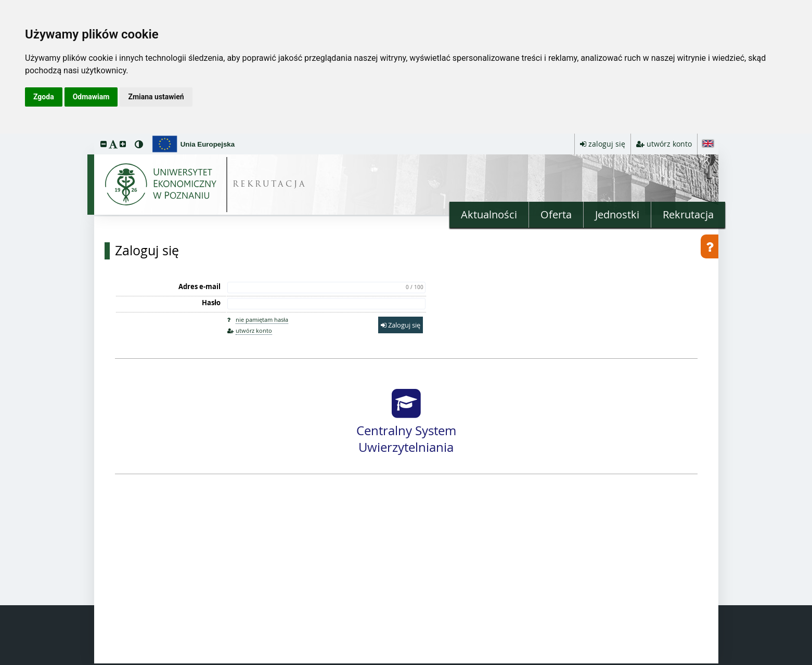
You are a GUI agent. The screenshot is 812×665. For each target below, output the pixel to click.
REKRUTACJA (270, 185)
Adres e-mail (199, 286)
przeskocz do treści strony (3, 136)
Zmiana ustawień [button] (156, 97)
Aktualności (489, 214)
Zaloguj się (147, 251)
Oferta (556, 214)
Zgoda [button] (44, 97)
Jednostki (617, 214)
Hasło (211, 303)
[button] (104, 144)
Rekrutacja (688, 214)
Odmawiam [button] (91, 97)
